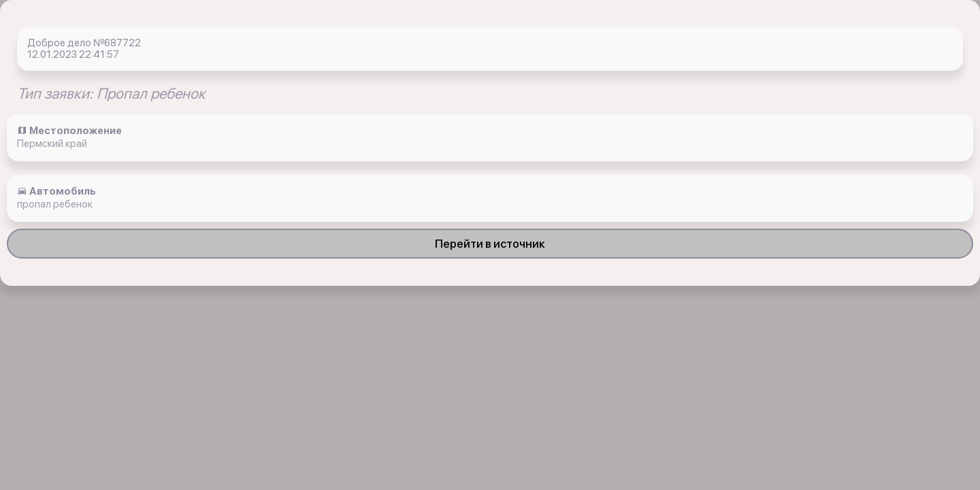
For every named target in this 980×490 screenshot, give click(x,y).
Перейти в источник (490, 244)
